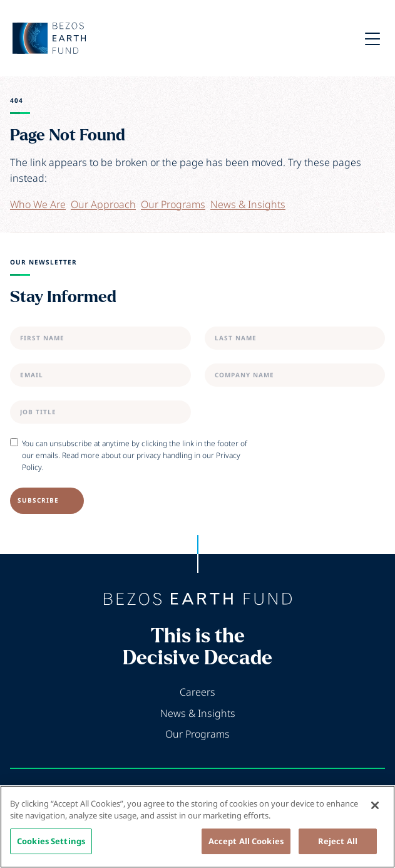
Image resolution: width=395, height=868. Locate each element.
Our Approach (103, 204)
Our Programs (173, 204)
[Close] (375, 810)
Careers (197, 692)
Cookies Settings (51, 845)
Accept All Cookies (246, 845)
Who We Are (38, 204)
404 (17, 101)
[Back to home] (198, 599)
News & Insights (248, 204)
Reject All (338, 845)
